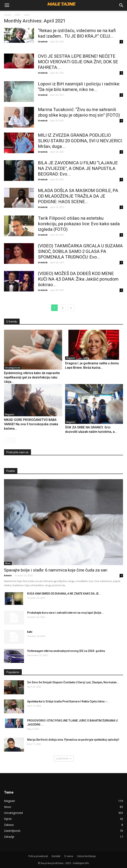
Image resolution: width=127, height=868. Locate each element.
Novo (8, 563)
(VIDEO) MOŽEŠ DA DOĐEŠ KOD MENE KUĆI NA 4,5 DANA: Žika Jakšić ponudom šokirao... (78, 279)
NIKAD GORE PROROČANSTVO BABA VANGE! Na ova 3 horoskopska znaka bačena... (31, 424)
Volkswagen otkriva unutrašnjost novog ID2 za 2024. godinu (66, 651)
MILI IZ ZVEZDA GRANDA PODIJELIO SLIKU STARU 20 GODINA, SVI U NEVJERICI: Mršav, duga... (80, 141)
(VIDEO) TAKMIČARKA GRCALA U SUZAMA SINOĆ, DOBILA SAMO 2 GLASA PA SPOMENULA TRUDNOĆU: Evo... (80, 251)
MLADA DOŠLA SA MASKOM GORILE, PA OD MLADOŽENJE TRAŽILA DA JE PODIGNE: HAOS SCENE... (78, 196)
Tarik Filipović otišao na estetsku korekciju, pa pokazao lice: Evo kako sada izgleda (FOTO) (79, 224)
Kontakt (56, 856)
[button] (121, 5)
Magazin (71, 358)
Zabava (9, 825)
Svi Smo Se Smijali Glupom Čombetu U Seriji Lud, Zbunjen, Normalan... (73, 682)
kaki (30, 632)
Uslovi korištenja (86, 856)
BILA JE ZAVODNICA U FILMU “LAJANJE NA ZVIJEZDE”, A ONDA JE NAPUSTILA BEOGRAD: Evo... (78, 168)
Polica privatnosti (38, 856)
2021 (18, 15)
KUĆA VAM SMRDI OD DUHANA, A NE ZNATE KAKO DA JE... (64, 594)
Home (7, 15)
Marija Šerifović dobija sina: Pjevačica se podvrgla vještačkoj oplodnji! (73, 740)
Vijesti (8, 819)
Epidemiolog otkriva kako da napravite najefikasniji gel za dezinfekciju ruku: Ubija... (32, 377)
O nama (69, 856)
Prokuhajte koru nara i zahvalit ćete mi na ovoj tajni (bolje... (65, 613)
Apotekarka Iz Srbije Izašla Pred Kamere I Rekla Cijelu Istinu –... (68, 701)
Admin (8, 575)
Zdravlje (9, 837)
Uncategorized (13, 368)
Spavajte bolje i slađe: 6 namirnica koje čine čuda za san (56, 570)
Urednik (43, 41)
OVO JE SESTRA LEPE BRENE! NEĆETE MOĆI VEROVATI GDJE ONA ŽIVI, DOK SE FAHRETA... (78, 62)
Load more (64, 758)
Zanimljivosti (12, 831)
